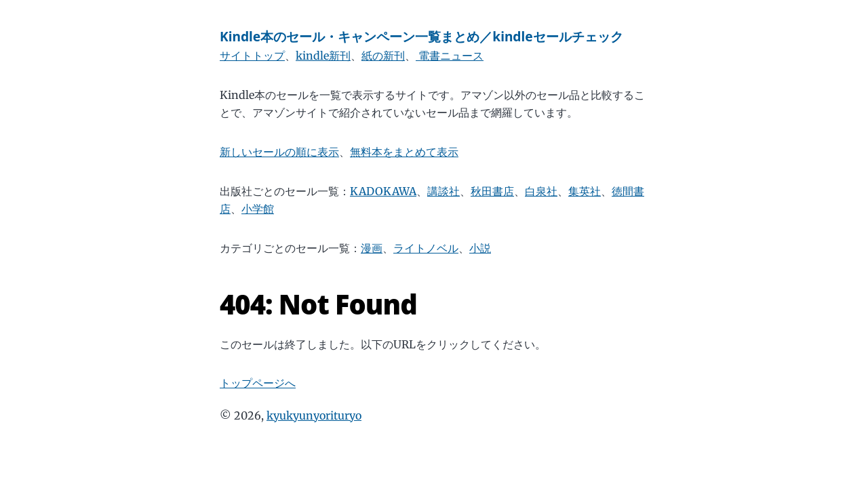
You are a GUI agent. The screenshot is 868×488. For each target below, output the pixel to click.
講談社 (443, 191)
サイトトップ (252, 56)
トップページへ (258, 383)
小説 (480, 248)
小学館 (258, 209)
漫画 (372, 248)
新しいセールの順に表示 (279, 152)
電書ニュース (450, 56)
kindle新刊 (323, 56)
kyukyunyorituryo (314, 415)
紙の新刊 (383, 56)
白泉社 (541, 191)
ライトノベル (426, 248)
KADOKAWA (383, 191)
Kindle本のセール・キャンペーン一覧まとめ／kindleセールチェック (421, 36)
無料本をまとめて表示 (404, 152)
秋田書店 (492, 191)
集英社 (585, 191)
